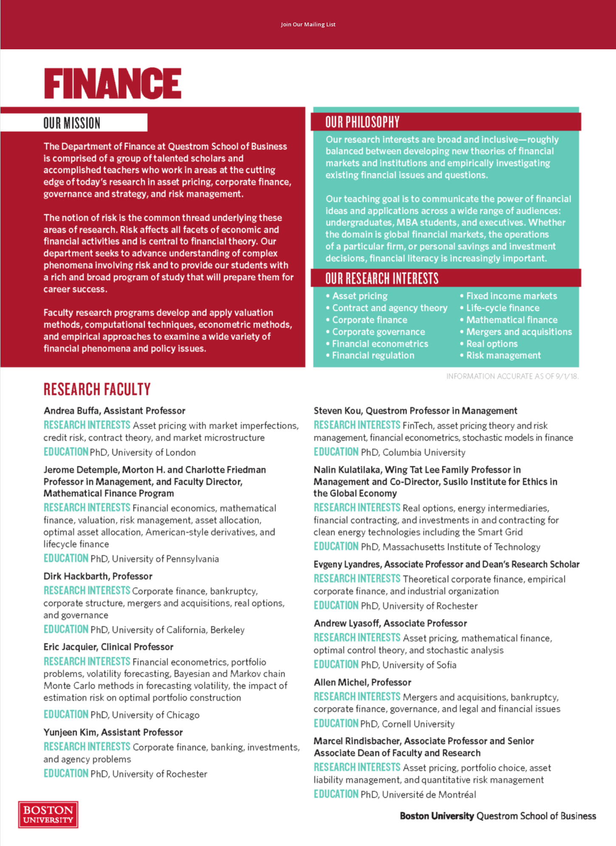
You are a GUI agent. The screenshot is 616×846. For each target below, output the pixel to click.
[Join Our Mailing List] (308, 25)
